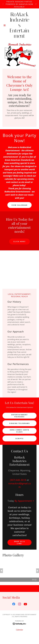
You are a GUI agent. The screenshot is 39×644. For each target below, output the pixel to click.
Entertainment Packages (19, 416)
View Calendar (20, 205)
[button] (5, 25)
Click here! (19, 241)
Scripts (19, 438)
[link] (19, 25)
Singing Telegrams (19, 423)
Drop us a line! (19, 542)
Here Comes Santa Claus (20, 431)
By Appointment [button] (23, 501)
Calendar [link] (20, 630)
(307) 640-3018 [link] (18, 480)
